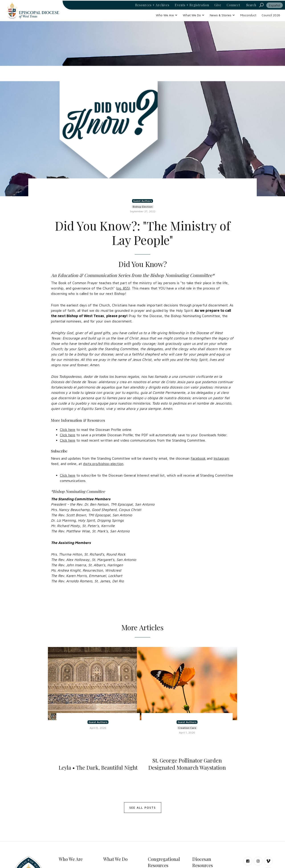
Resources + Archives (152, 5)
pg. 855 (123, 288)
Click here (68, 430)
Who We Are (71, 859)
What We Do (115, 859)
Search (251, 5)
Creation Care (187, 728)
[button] (167, 15)
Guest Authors (142, 201)
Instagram (221, 458)
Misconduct (248, 15)
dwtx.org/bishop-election (103, 464)
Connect (233, 5)
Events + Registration (192, 5)
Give (218, 5)
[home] (33, 11)
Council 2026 (271, 15)
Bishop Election (143, 207)
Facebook (198, 458)
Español (275, 5)
